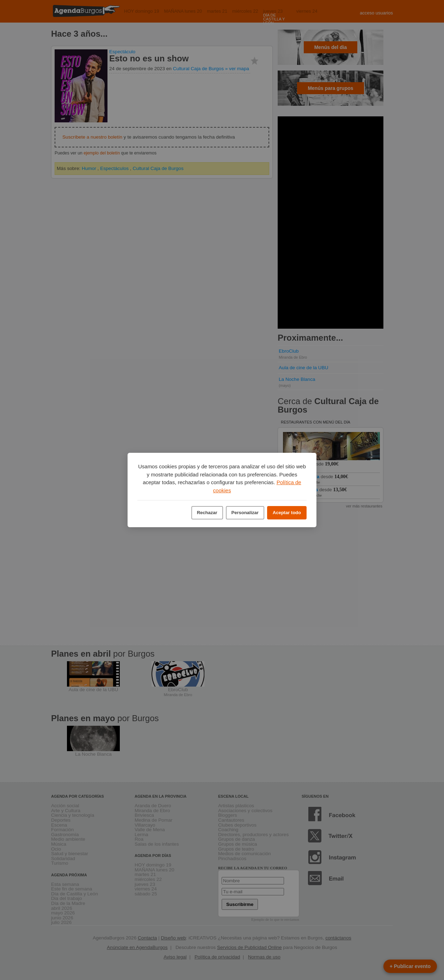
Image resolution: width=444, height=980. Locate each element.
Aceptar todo (287, 513)
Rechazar (207, 513)
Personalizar (245, 513)
